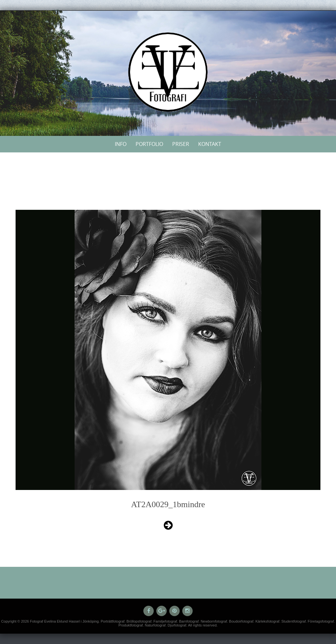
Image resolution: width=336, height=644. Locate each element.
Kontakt (210, 144)
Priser (181, 144)
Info (121, 144)
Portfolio (149, 144)
